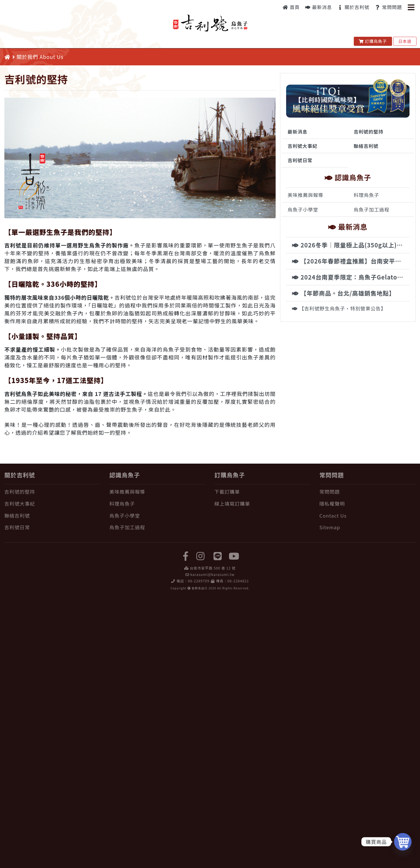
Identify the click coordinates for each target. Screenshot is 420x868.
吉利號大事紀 (302, 146)
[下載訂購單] (262, 492)
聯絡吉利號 (366, 146)
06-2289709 (199, 581)
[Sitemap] (367, 527)
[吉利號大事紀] (52, 504)
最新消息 (318, 7)
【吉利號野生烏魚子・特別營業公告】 (339, 308)
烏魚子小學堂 (303, 209)
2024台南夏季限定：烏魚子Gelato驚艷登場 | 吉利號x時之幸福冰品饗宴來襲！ (351, 277)
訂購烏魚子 (373, 41)
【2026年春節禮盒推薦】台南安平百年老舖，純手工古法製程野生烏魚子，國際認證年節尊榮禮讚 (351, 261)
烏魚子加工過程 (372, 209)
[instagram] (201, 556)
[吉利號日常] (52, 527)
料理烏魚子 (367, 195)
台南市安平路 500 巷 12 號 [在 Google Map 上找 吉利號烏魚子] (213, 568)
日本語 (405, 41)
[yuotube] (234, 556)
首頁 (291, 7)
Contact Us (333, 516)
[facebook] (186, 556)
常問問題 (388, 7)
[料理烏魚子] (157, 504)
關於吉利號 (353, 7)
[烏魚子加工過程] (157, 527)
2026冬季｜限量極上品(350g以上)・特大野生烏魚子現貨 (351, 245)
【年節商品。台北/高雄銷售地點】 (343, 293)
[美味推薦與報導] (157, 492)
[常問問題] (367, 492)
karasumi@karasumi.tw (212, 574)
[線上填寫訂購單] (262, 504)
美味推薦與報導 (306, 195)
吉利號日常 (300, 160)
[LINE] (218, 556)
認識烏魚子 (125, 475)
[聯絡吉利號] (52, 516)
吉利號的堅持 (369, 132)
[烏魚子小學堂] (157, 516)
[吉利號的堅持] (52, 492)
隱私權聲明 (332, 504)
